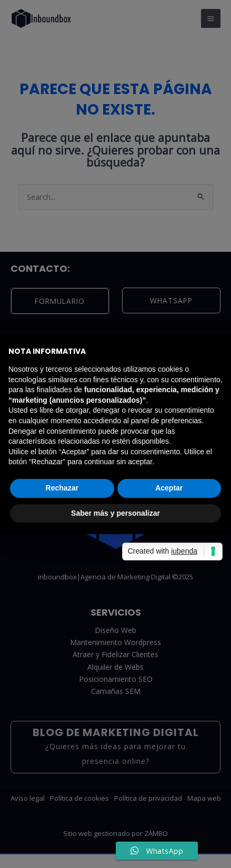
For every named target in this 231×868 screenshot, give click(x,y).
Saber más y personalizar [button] (115, 513)
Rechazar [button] (62, 488)
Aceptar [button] (169, 488)
